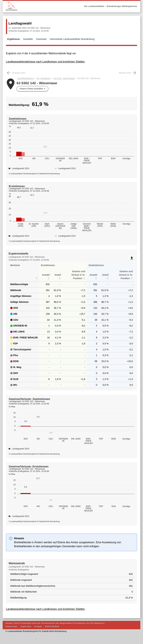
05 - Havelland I (44, 78)
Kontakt (38, 627)
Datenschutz (11, 627)
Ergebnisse (13, 39)
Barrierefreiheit (52, 627)
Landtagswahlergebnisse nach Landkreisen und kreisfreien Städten (45, 62)
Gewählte (28, 39)
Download (41, 39)
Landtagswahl (20, 23)
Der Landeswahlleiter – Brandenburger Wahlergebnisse (111, 6)
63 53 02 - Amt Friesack (64, 78)
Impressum (26, 627)
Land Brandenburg (25, 78)
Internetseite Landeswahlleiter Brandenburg (72, 39)
